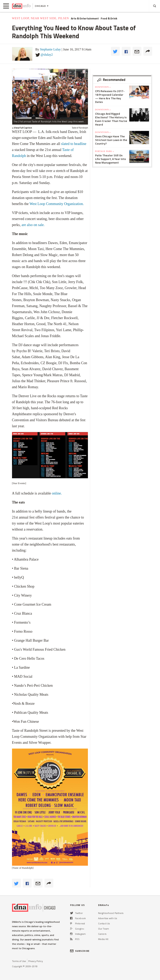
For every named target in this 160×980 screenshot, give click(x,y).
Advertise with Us (108, 918)
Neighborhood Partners (111, 913)
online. (57, 493)
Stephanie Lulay (50, 49)
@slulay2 (47, 55)
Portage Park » (105, 151)
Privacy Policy (36, 961)
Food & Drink (109, 18)
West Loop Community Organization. (57, 204)
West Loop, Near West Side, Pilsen (41, 18)
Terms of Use (19, 961)
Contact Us (104, 923)
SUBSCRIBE (80, 951)
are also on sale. (34, 225)
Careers (102, 934)
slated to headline (74, 144)
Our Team (104, 929)
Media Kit (103, 939)
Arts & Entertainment (85, 18)
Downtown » (103, 87)
